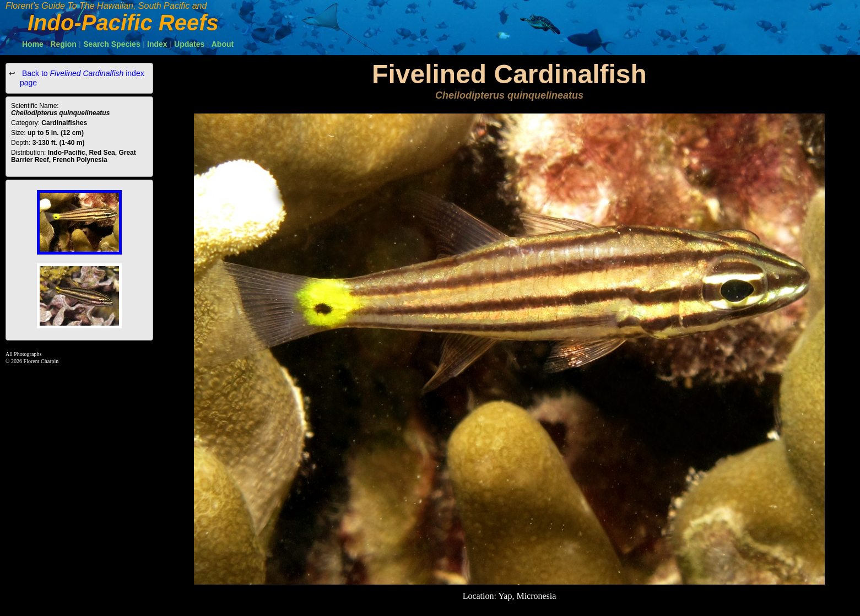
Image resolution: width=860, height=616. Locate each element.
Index (157, 44)
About (223, 44)
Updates (189, 44)
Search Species (112, 44)
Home (33, 44)
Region (63, 44)
